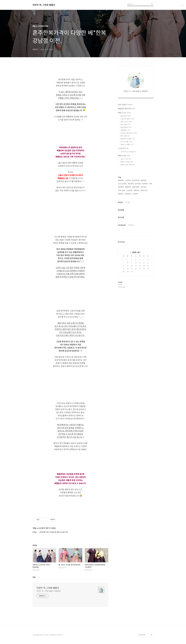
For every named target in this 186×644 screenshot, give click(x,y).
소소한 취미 (123, 148)
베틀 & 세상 (124, 155)
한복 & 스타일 (127, 162)
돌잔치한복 (126, 127)
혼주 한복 (126, 124)
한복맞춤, (128, 194)
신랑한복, (130, 190)
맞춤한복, (121, 180)
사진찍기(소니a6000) (128, 152)
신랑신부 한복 (127, 119)
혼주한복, (138, 184)
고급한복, (128, 180)
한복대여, (145, 184)
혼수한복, (144, 187)
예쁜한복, (137, 190)
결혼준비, (121, 194)
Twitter (131, 225)
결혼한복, (144, 180)
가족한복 (125, 130)
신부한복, (135, 194)
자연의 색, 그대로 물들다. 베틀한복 (49, 591)
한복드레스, (144, 190)
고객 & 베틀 (126, 142)
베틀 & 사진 (124, 113)
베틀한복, (128, 187)
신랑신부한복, (122, 184)
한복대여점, (136, 180)
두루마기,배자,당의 (129, 133)
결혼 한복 (126, 116)
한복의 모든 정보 (128, 165)
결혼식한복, (136, 187)
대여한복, (121, 187)
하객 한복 (125, 136)
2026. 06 (136, 252)
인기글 (127, 202)
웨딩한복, (131, 184)
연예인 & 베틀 (127, 144)
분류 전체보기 (125, 105)
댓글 (34, 577)
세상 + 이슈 (126, 159)
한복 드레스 (126, 122)
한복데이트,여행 (128, 139)
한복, (151, 184)
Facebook (122, 225)
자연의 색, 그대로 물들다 (44, 5)
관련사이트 (142, 635)
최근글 (120, 202)
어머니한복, (122, 190)
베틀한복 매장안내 (126, 109)
